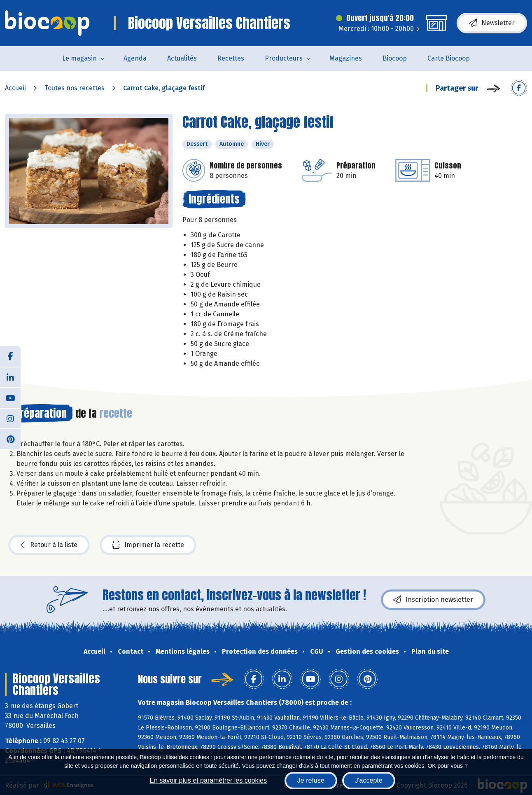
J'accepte (369, 780)
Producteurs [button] (284, 58)
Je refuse (311, 780)
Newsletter (492, 23)
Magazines (346, 58)
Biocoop (395, 58)
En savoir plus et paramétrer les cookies (208, 780)
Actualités (182, 58)
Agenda (135, 58)
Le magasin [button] (79, 58)
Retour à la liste (49, 545)
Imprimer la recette (148, 545)
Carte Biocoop (449, 58)
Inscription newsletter (433, 600)
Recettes (231, 58)
